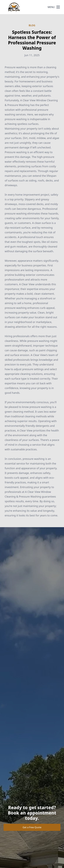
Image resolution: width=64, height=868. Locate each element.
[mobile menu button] (58, 7)
